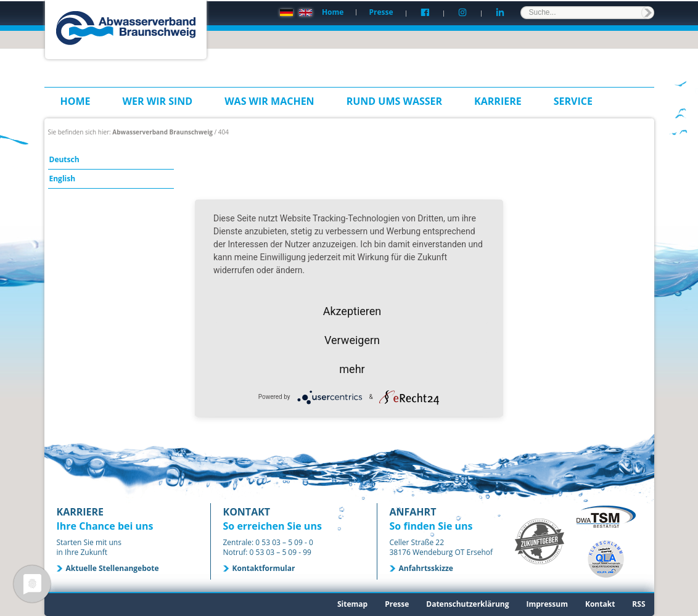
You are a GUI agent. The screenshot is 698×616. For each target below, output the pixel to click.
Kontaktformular (264, 568)
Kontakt (600, 604)
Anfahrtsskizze (426, 568)
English (63, 179)
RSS (638, 604)
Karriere (498, 101)
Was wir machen (269, 101)
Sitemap (352, 604)
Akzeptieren (352, 310)
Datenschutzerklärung (467, 604)
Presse (381, 12)
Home (333, 12)
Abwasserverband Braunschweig (162, 132)
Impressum (547, 604)
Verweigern (352, 339)
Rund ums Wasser (394, 101)
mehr (352, 368)
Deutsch (64, 159)
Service (573, 101)
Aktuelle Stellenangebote (113, 568)
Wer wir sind (158, 101)
